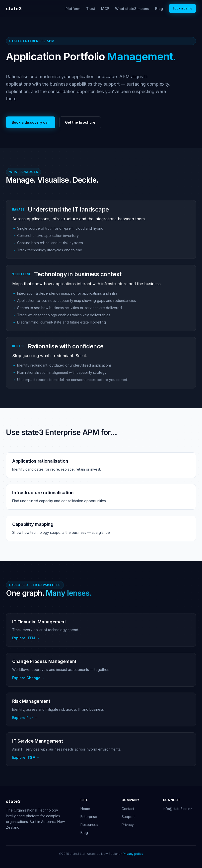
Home (85, 809)
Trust (91, 9)
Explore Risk (23, 718)
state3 (14, 9)
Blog (159, 9)
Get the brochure (80, 122)
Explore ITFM (24, 638)
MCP (105, 9)
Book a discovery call (31, 122)
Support (128, 817)
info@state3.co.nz (178, 809)
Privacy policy (133, 854)
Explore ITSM (24, 757)
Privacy (128, 825)
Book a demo (182, 8)
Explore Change (26, 678)
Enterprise (89, 817)
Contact (128, 809)
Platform (73, 9)
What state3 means (132, 9)
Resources (89, 825)
